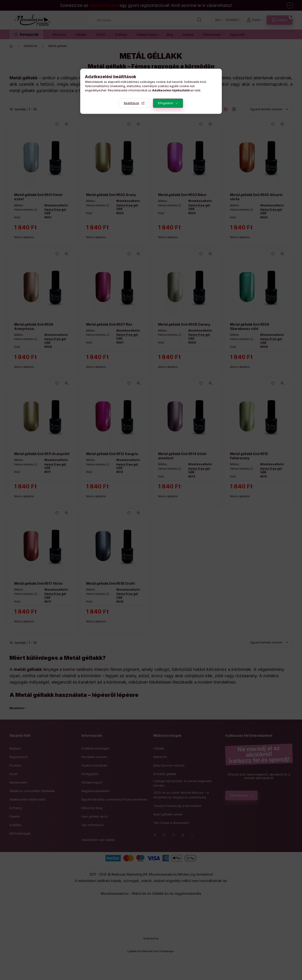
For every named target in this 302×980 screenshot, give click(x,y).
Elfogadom (166, 103)
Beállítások (132, 103)
